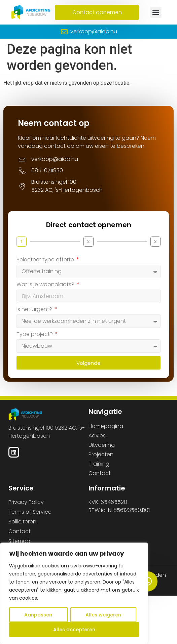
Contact (100, 473)
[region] (74, 593)
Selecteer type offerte (46, 260)
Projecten (101, 454)
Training (99, 464)
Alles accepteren (74, 630)
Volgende (88, 363)
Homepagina (106, 426)
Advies (97, 436)
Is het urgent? (35, 310)
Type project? (35, 335)
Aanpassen (38, 615)
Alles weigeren (103, 615)
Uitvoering (102, 445)
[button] (156, 12)
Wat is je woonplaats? (46, 285)
